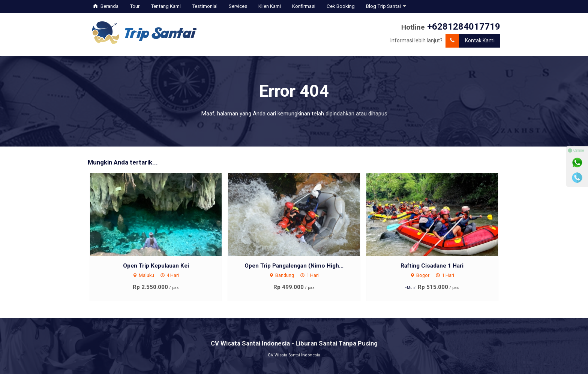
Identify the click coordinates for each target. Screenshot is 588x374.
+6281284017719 (464, 27)
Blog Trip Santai (383, 6)
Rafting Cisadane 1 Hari (432, 266)
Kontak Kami (470, 41)
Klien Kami (270, 6)
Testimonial (205, 6)
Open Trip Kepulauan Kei (156, 266)
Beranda (106, 6)
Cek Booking (341, 6)
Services (238, 6)
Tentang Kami (166, 6)
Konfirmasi (304, 6)
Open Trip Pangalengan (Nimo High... (294, 266)
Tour (135, 6)
